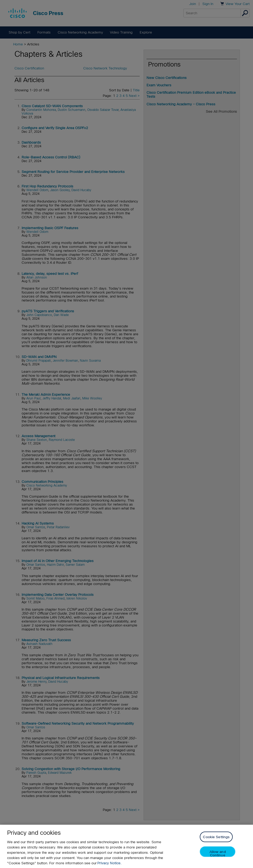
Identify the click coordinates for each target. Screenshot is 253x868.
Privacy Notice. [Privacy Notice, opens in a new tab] (109, 863)
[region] (126, 846)
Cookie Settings (216, 837)
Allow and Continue (218, 853)
